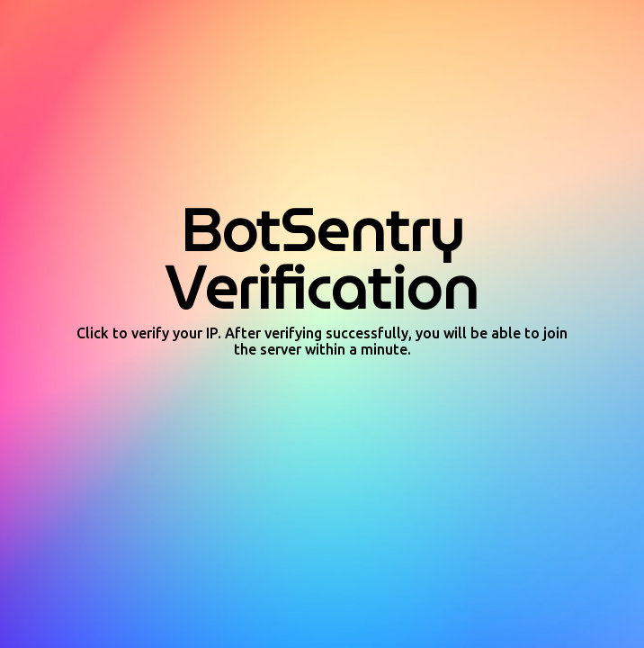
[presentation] (322, 407)
